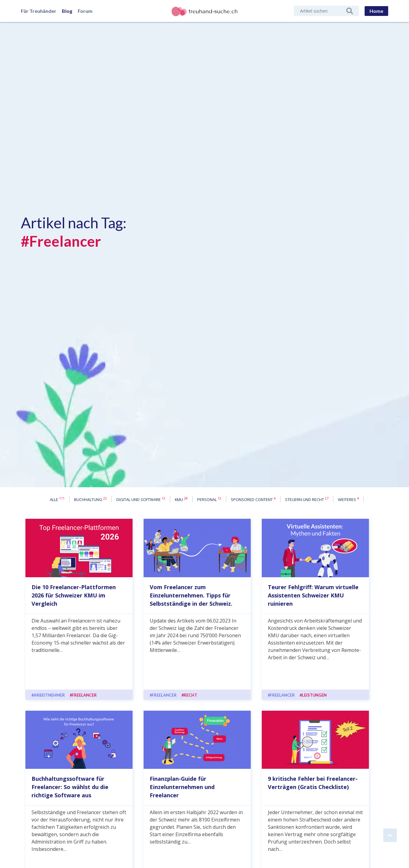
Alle (57, 499)
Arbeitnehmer (49, 695)
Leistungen (314, 695)
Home (376, 11)
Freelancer (84, 695)
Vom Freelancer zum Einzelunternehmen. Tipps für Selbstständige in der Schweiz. (191, 595)
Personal (209, 499)
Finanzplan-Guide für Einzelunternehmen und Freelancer (182, 787)
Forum (85, 11)
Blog (67, 11)
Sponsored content (253, 499)
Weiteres (348, 499)
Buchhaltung (90, 499)
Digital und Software (141, 499)
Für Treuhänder (39, 11)
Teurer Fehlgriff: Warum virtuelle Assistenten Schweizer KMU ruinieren (313, 595)
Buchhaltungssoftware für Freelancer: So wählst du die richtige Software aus (70, 787)
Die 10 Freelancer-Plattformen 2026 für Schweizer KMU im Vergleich (74, 595)
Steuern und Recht (307, 499)
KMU (181, 499)
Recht (190, 695)
